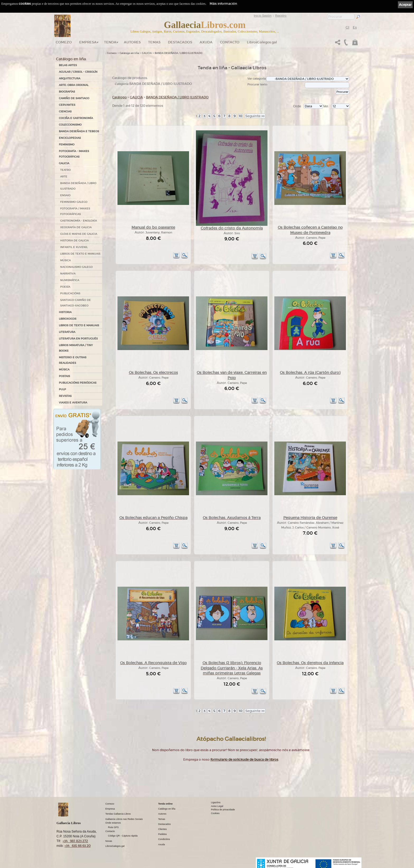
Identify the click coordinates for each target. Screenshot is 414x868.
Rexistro (281, 16)
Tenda (110, 42)
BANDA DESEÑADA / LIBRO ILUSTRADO (78, 186)
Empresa (88, 42)
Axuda (206, 42)
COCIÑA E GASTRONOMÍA (76, 118)
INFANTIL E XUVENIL (74, 247)
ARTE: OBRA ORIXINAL (74, 85)
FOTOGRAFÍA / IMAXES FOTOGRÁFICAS (75, 211)
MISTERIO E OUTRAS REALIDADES (73, 360)
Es (355, 27)
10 (240, 116)
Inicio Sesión (263, 16)
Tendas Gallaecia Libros (118, 814)
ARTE (64, 176)
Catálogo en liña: (71, 59)
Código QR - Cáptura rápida (123, 836)
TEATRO (65, 170)
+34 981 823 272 (75, 841)
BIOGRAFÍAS (67, 92)
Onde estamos (113, 823)
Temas (154, 42)
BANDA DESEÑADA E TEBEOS (79, 131)
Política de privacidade (223, 810)
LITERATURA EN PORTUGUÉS (78, 339)
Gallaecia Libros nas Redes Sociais (124, 819)
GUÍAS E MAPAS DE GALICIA (79, 234)
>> (255, 116)
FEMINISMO (67, 144)
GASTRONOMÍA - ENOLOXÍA (79, 221)
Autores (132, 42)
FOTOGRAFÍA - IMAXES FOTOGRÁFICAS (74, 154)
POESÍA (65, 287)
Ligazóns (216, 802)
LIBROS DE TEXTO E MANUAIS (80, 254)
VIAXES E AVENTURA (73, 403)
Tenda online (165, 804)
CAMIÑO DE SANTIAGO (74, 98)
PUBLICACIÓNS (70, 293)
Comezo (64, 42)
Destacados (164, 824)
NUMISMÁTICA (70, 280)
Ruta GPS (113, 827)
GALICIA (64, 163)
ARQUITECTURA (70, 78)
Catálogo (119, 97)
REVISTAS (65, 396)
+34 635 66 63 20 (77, 846)
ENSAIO (65, 195)
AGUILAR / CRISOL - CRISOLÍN (78, 72)
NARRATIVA (68, 274)
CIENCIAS (65, 111)
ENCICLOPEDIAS (70, 138)
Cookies (215, 813)
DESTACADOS (180, 42)
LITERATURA (67, 332)
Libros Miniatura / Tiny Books (76, 348)
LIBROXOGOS (68, 319)
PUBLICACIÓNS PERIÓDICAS (78, 383)
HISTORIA (65, 312)
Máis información (223, 4)
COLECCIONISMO (70, 125)
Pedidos (163, 834)
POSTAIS (64, 376)
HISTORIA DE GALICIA (74, 240)
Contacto (230, 42)
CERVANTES (67, 105)
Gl (347, 27)
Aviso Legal (217, 806)
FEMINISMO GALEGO (74, 202)
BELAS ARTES (68, 65)
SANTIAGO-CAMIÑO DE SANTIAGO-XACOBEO (76, 303)
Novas (109, 841)
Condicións (164, 839)
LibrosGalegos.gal (262, 42)
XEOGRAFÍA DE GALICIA (76, 227)
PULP (62, 389)
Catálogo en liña (129, 53)
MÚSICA (65, 260)
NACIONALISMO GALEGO (76, 267)
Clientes (163, 829)
